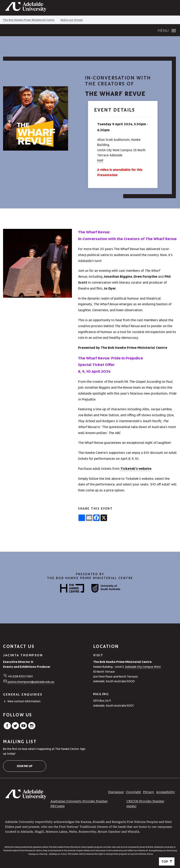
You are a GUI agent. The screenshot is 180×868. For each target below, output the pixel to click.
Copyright (133, 792)
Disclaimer (116, 792)
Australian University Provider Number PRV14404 (79, 804)
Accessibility (165, 792)
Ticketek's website (136, 469)
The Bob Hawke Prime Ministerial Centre (29, 20)
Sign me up (25, 766)
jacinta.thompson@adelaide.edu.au (31, 682)
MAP (100, 161)
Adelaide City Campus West (143, 667)
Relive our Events (72, 20)
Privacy (149, 792)
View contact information (24, 701)
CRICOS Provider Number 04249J (145, 804)
